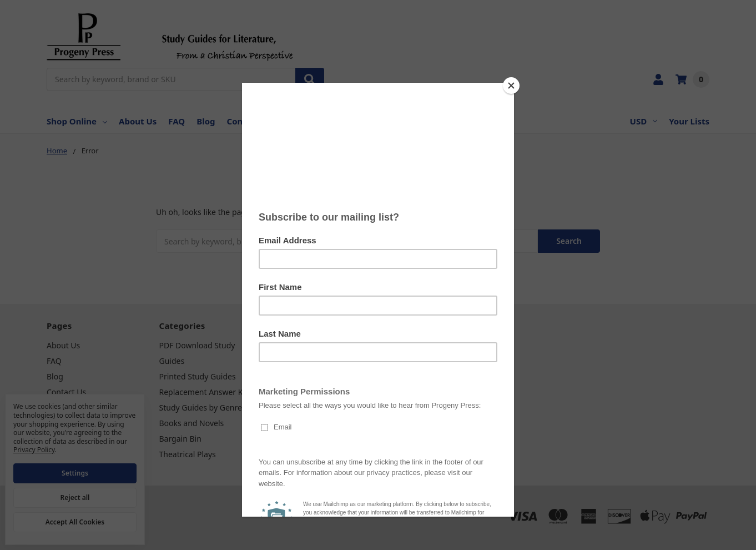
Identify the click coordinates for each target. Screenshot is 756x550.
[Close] (511, 86)
